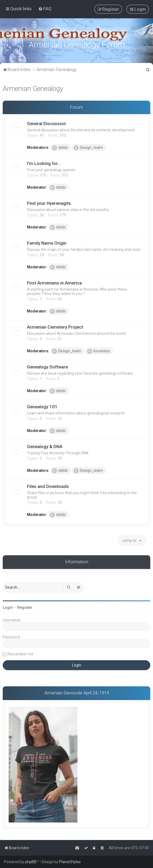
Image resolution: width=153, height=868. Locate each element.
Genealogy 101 (42, 406)
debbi (60, 147)
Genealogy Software (47, 366)
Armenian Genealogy (33, 88)
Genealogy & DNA (45, 446)
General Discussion (46, 123)
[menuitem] (45, 9)
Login (8, 606)
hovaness (98, 350)
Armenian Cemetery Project (55, 326)
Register (25, 606)
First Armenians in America (54, 282)
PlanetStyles (70, 862)
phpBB (31, 862)
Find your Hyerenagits (49, 202)
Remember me (21, 653)
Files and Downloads (48, 486)
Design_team (88, 147)
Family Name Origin (47, 242)
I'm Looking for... (44, 163)
